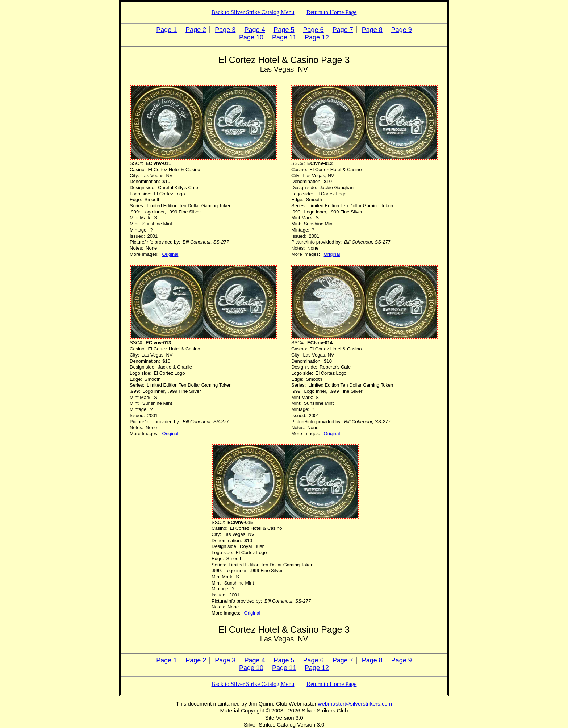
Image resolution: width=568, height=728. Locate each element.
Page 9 (402, 30)
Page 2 (196, 30)
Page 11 (284, 37)
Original (170, 254)
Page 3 (225, 30)
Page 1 (166, 30)
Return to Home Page (331, 12)
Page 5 (284, 30)
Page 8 (372, 30)
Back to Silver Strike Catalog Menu (253, 12)
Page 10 (251, 37)
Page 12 (317, 37)
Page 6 (314, 30)
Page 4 (254, 30)
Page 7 (343, 30)
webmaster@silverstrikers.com (355, 704)
